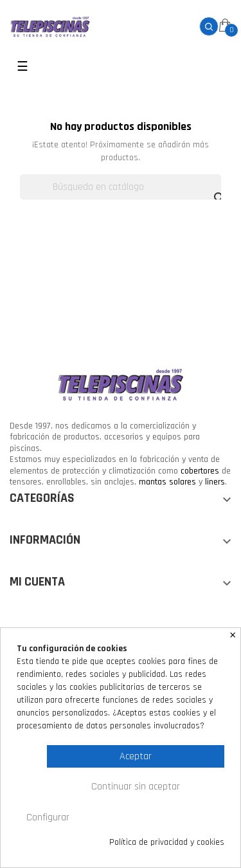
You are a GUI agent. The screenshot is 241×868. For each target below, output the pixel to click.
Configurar (48, 817)
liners (215, 482)
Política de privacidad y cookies (167, 843)
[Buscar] (121, 187)
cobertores (200, 471)
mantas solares (167, 482)
